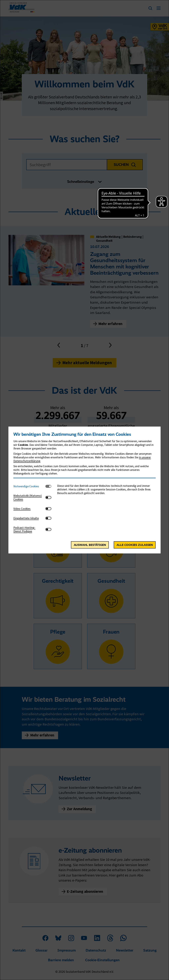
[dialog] (84, 490)
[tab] (29, 486)
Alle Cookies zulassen (135, 545)
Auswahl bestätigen (90, 545)
